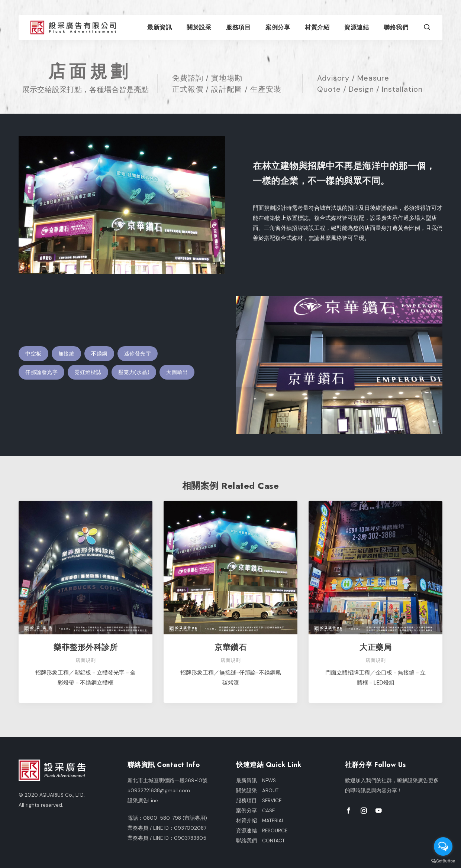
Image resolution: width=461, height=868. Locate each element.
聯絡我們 (396, 27)
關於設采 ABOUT (257, 791)
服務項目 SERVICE (259, 801)
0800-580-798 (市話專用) (175, 818)
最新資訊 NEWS (256, 781)
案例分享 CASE (255, 811)
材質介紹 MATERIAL (260, 821)
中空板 (33, 354)
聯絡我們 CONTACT (260, 841)
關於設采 (199, 27)
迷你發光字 (138, 354)
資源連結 (357, 27)
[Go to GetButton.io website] (443, 861)
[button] (427, 28)
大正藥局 (375, 647)
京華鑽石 (230, 647)
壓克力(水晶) (134, 372)
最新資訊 (159, 27)
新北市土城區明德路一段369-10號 (167, 781)
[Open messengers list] (443, 846)
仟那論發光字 (41, 372)
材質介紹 (317, 27)
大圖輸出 (177, 372)
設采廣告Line (143, 801)
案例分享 (278, 27)
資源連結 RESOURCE (262, 831)
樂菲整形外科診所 (86, 647)
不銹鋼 (99, 354)
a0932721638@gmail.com (159, 791)
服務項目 (238, 27)
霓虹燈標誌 (88, 372)
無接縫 (67, 354)
